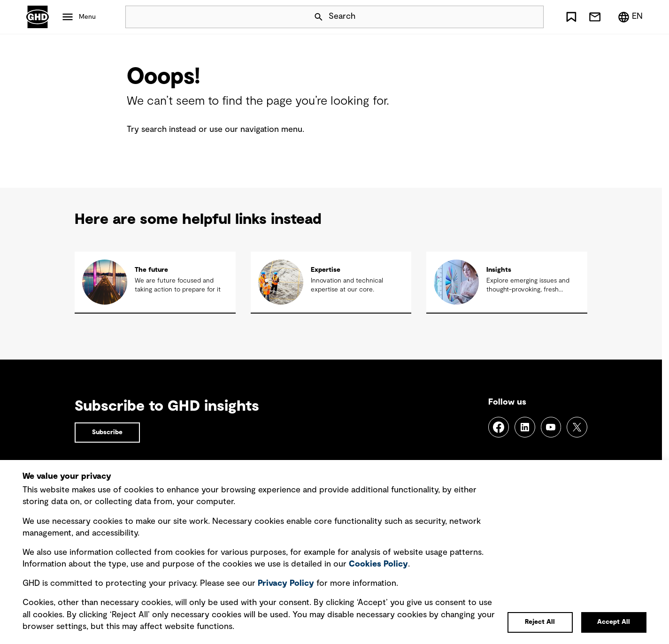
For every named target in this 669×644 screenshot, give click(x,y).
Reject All (540, 622)
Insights (499, 270)
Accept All (614, 622)
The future (151, 270)
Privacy (286, 583)
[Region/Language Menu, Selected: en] (630, 17)
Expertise (326, 270)
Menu (87, 17)
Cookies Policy (378, 564)
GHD (38, 17)
